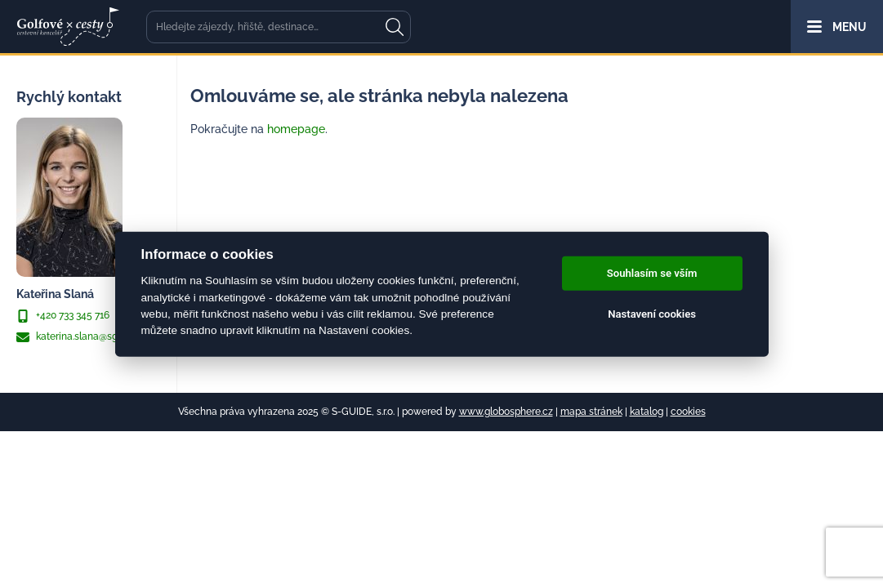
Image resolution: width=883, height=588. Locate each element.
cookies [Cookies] (688, 412)
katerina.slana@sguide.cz (83, 337)
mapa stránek (591, 412)
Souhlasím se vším (652, 273)
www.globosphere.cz (506, 412)
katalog (647, 412)
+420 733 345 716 (63, 316)
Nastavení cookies (652, 314)
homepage (296, 129)
